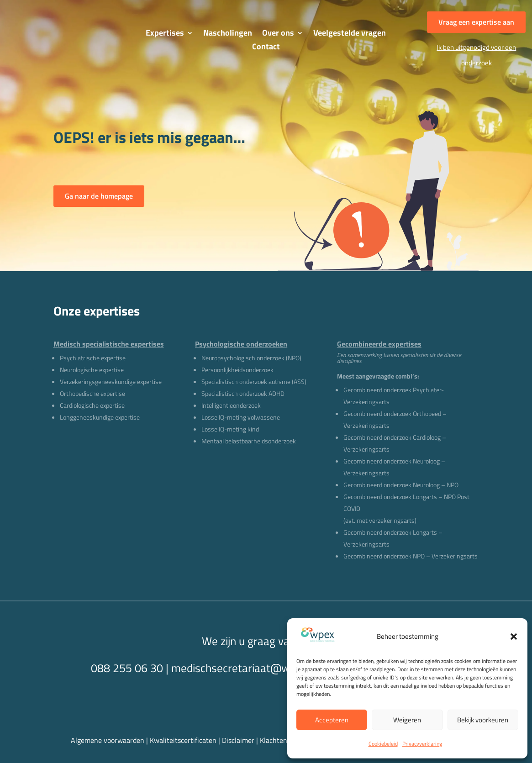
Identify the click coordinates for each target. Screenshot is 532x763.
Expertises (165, 34)
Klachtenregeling (286, 740)
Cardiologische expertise (92, 405)
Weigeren (407, 720)
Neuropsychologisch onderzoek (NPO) (251, 358)
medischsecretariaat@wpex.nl (245, 668)
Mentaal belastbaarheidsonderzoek (249, 441)
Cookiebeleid (383, 744)
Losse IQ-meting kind (230, 429)
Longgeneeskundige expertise (100, 417)
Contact (266, 48)
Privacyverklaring (422, 744)
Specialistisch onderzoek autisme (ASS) (254, 381)
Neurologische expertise (92, 370)
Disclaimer (239, 740)
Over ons (278, 34)
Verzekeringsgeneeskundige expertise (111, 381)
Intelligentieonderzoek (231, 405)
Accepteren (332, 720)
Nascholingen (228, 34)
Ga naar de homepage (99, 196)
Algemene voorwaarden (108, 740)
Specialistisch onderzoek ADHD (243, 393)
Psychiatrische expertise (93, 358)
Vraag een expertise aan (476, 22)
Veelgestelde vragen (350, 34)
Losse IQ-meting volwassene (241, 417)
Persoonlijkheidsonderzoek (237, 370)
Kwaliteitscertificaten (183, 740)
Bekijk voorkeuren (483, 720)
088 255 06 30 (127, 668)
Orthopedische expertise (92, 393)
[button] (514, 637)
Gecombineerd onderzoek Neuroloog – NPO (401, 485)
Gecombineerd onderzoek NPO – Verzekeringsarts (411, 556)
